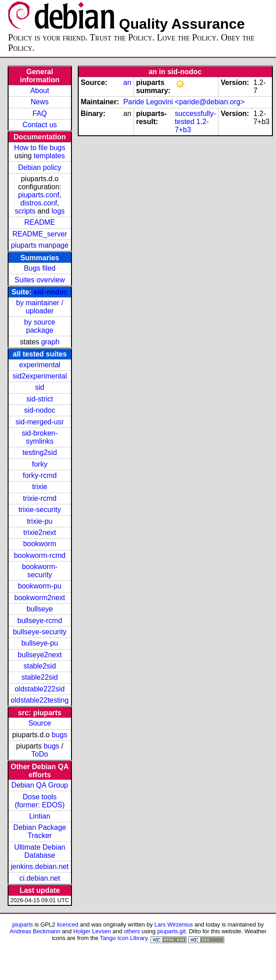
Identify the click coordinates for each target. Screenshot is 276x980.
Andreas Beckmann (35, 931)
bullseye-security (40, 632)
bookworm (40, 544)
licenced (68, 924)
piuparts (22, 924)
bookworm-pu (40, 586)
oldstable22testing (40, 700)
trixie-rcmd (40, 498)
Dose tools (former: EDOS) (40, 801)
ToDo (40, 754)
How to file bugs (40, 148)
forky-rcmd (40, 475)
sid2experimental (40, 376)
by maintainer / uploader (40, 307)
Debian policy (40, 167)
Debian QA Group (40, 785)
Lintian (40, 816)
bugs (60, 735)
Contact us (40, 125)
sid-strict (40, 399)
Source (40, 723)
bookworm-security (40, 571)
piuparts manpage (40, 245)
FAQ (40, 114)
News (40, 102)
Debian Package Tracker (40, 831)
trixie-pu (40, 521)
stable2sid (40, 666)
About (40, 91)
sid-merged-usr (40, 422)
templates (49, 156)
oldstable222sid (40, 689)
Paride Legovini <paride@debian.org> (184, 102)
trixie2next (40, 532)
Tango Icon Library (124, 938)
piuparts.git (171, 931)
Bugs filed (40, 268)
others (132, 931)
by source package (40, 326)
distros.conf (39, 203)
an (127, 82)
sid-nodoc (51, 292)
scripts (25, 211)
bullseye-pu (40, 643)
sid (40, 387)
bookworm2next (40, 598)
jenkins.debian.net (40, 866)
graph (50, 342)
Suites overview (40, 280)
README (40, 222)
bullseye (40, 609)
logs (58, 211)
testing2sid (40, 452)
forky (40, 464)
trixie (40, 487)
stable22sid (40, 677)
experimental (40, 365)
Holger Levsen (92, 931)
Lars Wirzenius (174, 924)
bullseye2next (40, 655)
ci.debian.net (40, 878)
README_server (40, 234)
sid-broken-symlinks (40, 437)
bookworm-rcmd (40, 555)
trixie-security (40, 510)
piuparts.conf (39, 195)
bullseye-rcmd (40, 621)
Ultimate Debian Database (40, 851)
